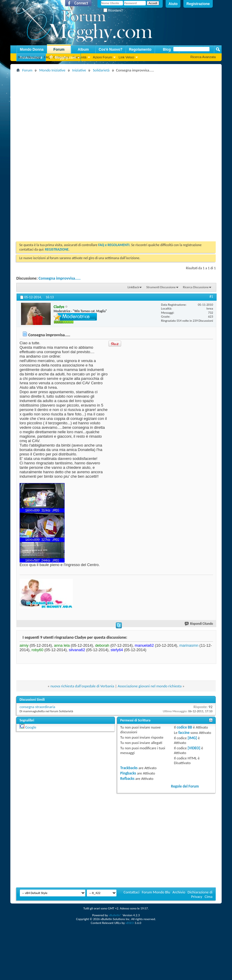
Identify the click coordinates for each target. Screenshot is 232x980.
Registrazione (198, 4)
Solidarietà (101, 70)
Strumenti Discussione (161, 287)
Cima (208, 897)
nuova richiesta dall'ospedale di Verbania (82, 686)
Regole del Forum (185, 786)
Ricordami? (113, 11)
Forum (59, 50)
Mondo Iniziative (52, 70)
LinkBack (133, 287)
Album (83, 50)
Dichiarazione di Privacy (200, 894)
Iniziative (79, 70)
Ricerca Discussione (196, 287)
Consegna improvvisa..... (60, 278)
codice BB (184, 727)
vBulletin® (115, 915)
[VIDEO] (194, 748)
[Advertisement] (86, 115)
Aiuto (173, 4)
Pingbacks (128, 773)
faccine (184, 733)
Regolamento (140, 50)
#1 (211, 297)
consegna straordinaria (37, 707)
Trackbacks (129, 768)
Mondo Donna (32, 50)
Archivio (179, 892)
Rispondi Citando (199, 624)
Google (31, 727)
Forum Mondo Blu (156, 892)
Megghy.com (63, 58)
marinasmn (189, 645)
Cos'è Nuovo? (111, 50)
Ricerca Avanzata (203, 57)
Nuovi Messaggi (29, 57)
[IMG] (192, 738)
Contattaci (132, 892)
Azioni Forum (103, 57)
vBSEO (130, 923)
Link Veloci (126, 57)
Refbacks (127, 779)
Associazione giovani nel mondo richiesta (150, 686)
